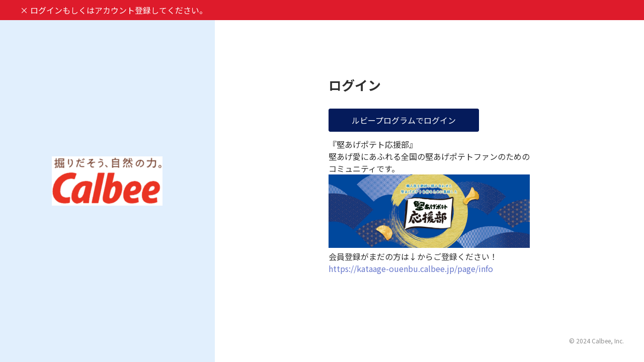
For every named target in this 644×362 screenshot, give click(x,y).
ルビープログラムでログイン (404, 120)
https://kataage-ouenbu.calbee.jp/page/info (411, 268)
